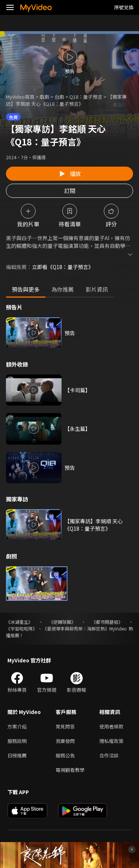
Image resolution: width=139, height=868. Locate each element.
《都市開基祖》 (107, 622)
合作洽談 (109, 755)
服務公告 (65, 755)
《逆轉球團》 (62, 622)
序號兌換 (124, 7)
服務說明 (17, 741)
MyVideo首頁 (20, 97)
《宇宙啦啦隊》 (21, 628)
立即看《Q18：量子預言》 (63, 267)
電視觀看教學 (70, 770)
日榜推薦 (17, 755)
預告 (70, 333)
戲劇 (44, 97)
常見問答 (65, 726)
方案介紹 (17, 726)
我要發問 (65, 741)
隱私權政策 (111, 741)
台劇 (59, 97)
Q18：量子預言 (86, 97)
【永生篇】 (77, 429)
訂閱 (70, 191)
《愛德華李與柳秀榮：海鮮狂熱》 (76, 628)
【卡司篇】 (77, 390)
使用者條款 (111, 726)
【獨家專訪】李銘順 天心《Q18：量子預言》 (94, 525)
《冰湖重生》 (19, 622)
